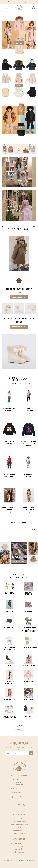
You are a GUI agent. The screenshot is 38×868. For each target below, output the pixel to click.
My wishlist (19, 849)
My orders (19, 846)
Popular (27, 384)
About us (19, 819)
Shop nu (19, 181)
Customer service (19, 822)
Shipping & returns (19, 834)
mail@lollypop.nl (20, 797)
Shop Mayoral (19, 561)
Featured (12, 384)
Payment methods (19, 831)
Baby (19, 85)
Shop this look (19, 297)
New (20, 384)
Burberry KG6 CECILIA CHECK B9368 (28, 509)
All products (19, 852)
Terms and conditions (19, 825)
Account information (19, 843)
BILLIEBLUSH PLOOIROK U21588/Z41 (28, 476)
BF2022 (18, 730)
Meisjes (19, 43)
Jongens (19, 128)
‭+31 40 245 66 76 (20, 789)
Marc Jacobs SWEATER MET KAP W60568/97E (10, 476)
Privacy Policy (19, 828)
